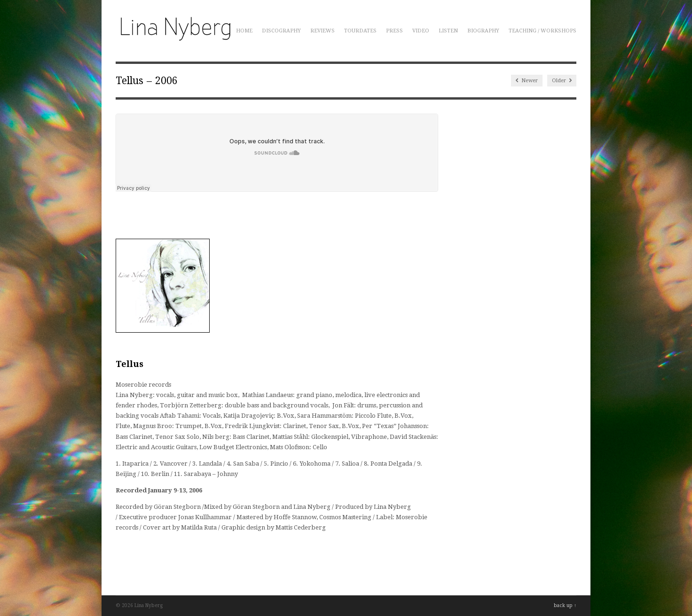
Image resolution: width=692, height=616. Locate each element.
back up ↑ (565, 605)
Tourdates (360, 31)
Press (394, 31)
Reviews (322, 31)
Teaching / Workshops (543, 31)
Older (562, 81)
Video (421, 31)
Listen (448, 31)
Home (244, 31)
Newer (527, 81)
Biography (483, 31)
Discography (281, 31)
